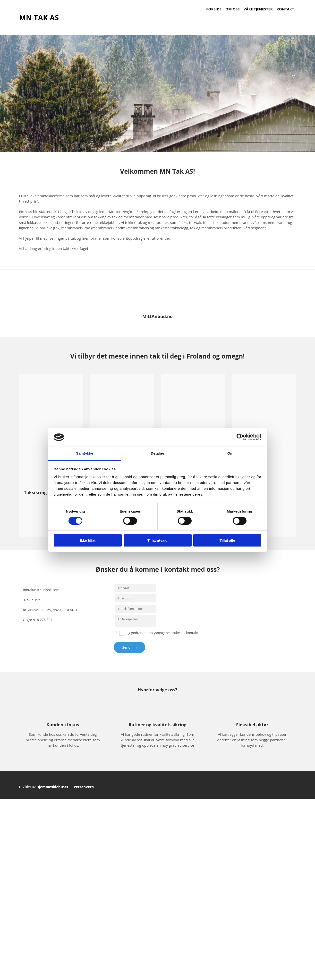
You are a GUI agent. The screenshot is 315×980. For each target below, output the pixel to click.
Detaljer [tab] (158, 453)
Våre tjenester (258, 9)
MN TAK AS (39, 18)
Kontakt (285, 9)
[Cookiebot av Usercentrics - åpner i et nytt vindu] (240, 437)
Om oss (232, 9)
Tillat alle (227, 540)
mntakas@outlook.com (41, 590)
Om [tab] (230, 453)
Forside (214, 9)
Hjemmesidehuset (52, 787)
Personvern (84, 787)
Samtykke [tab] (85, 453)
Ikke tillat (88, 540)
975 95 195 (31, 600)
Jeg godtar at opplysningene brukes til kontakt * (163, 633)
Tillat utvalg (157, 540)
